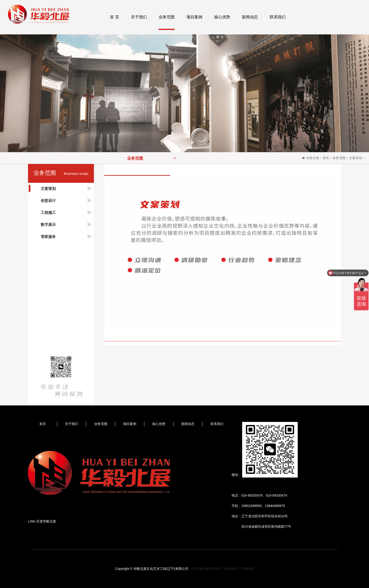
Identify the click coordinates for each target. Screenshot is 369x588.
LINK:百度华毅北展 (42, 521)
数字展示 (48, 225)
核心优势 (159, 424)
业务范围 (152, 158)
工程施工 (48, 213)
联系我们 (217, 424)
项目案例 (130, 424)
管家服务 (48, 237)
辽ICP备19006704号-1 (207, 569)
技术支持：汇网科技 (239, 569)
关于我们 (72, 424)
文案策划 (356, 158)
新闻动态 (188, 424)
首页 (326, 158)
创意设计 (48, 201)
